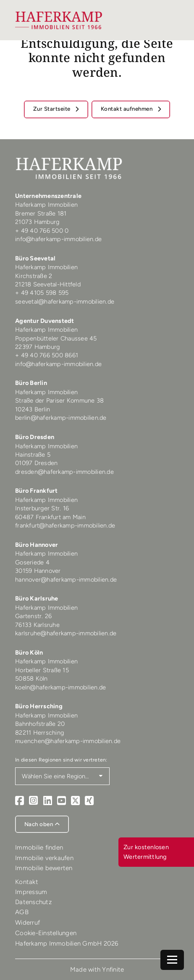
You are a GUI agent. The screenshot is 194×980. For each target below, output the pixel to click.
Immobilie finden (39, 847)
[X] (75, 801)
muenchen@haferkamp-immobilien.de (68, 741)
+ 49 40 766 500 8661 (47, 355)
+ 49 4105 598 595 (42, 293)
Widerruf (28, 923)
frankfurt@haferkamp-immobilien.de (65, 525)
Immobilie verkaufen (44, 858)
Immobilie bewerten (44, 868)
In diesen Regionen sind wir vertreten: (61, 760)
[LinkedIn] (48, 801)
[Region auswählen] (62, 776)
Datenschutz (33, 902)
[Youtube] (62, 801)
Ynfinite (113, 970)
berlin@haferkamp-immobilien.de (61, 418)
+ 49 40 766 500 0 (42, 231)
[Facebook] (20, 801)
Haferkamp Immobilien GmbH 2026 (67, 944)
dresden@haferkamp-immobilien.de (64, 472)
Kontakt (27, 882)
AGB (22, 912)
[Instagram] (33, 801)
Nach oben (42, 824)
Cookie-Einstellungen (46, 933)
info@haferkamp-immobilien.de (58, 239)
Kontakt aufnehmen (127, 109)
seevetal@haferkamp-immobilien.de (65, 302)
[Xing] (89, 801)
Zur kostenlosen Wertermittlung (146, 852)
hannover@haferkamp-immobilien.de (66, 580)
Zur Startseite (53, 109)
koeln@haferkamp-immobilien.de (60, 687)
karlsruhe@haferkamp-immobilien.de (66, 633)
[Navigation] (172, 960)
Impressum (31, 892)
